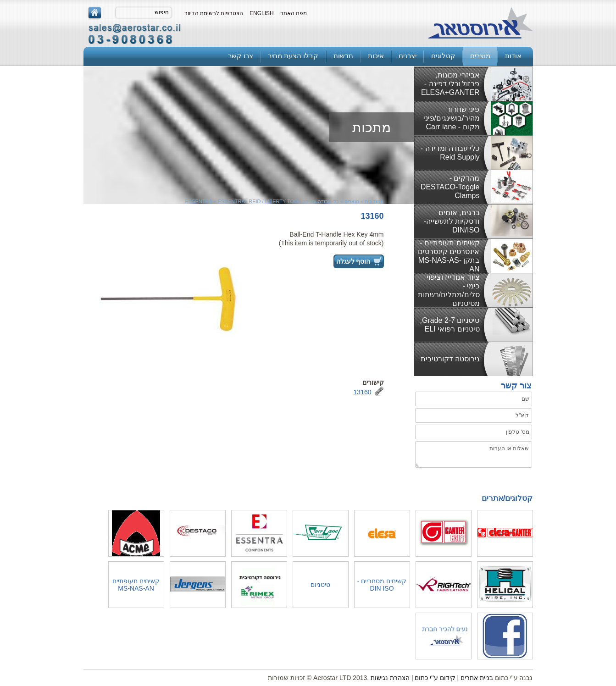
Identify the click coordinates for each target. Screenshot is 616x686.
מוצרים (480, 56)
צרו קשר (241, 56)
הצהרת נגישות (390, 678)
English (262, 13)
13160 (363, 392)
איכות (376, 56)
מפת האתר (294, 13)
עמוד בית (374, 201)
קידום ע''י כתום (435, 678)
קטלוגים (443, 56)
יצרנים (408, 56)
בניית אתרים (477, 678)
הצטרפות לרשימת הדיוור (214, 13)
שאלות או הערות (473, 454)
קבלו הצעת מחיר (293, 56)
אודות (513, 56)
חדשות (343, 56)
